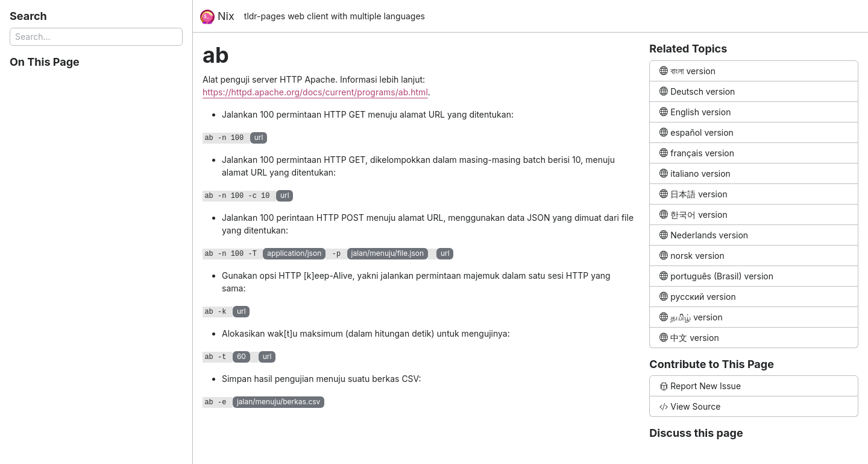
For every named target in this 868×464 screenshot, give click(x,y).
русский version (697, 297)
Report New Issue (700, 386)
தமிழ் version (691, 317)
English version (695, 112)
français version (697, 153)
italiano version (695, 173)
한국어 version (693, 215)
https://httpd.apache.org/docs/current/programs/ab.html (315, 92)
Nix (217, 17)
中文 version (689, 338)
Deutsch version (697, 91)
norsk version (692, 256)
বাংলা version (687, 71)
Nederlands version (704, 235)
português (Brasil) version (716, 276)
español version (697, 132)
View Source (690, 406)
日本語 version (693, 194)
